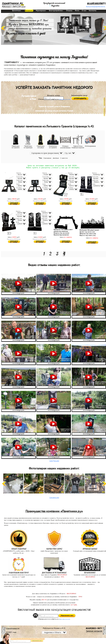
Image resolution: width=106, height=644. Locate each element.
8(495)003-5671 (94, 629)
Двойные (56, 158)
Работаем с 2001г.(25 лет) (14, 7)
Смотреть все (54, 461)
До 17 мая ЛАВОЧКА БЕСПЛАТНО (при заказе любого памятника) (28, 639)
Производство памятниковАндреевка (54, 5)
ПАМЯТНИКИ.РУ (12, 4)
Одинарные (47, 158)
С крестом (64, 158)
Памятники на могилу (11, 5)
